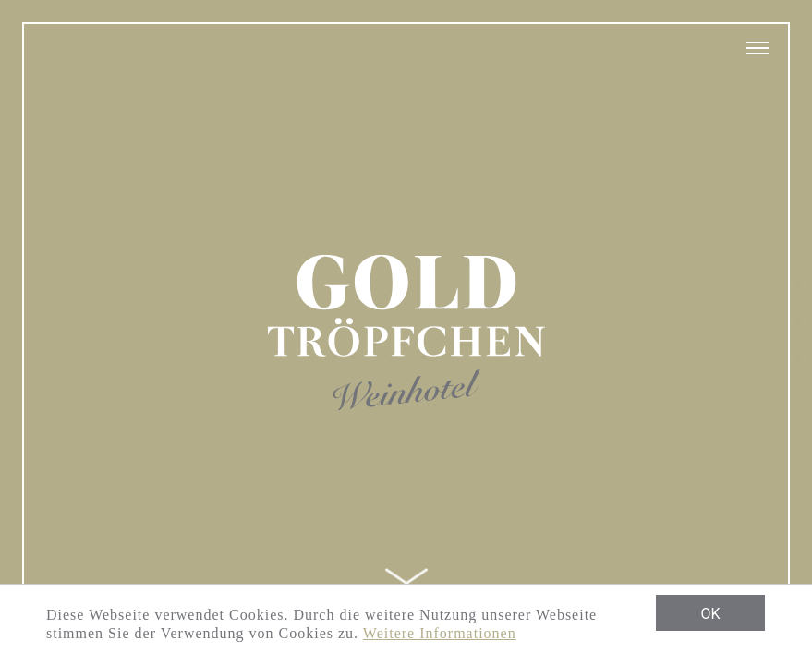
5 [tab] (798, 360)
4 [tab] (798, 342)
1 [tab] (798, 286)
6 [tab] (798, 379)
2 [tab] (798, 305)
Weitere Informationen (440, 633)
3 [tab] (798, 323)
